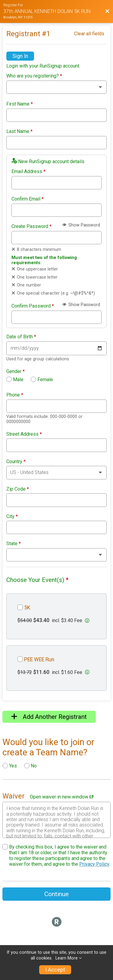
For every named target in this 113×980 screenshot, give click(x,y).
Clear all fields (89, 34)
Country (16, 462)
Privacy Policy (94, 864)
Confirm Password (33, 306)
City (12, 517)
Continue (56, 894)
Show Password (81, 225)
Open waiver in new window (62, 797)
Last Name (19, 131)
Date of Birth (21, 337)
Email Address (28, 172)
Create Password (31, 226)
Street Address (24, 434)
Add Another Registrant (49, 717)
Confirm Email (28, 199)
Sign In (20, 56)
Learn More (67, 958)
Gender (16, 371)
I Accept (55, 970)
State (14, 544)
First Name (20, 104)
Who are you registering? (34, 76)
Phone (15, 395)
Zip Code (18, 489)
